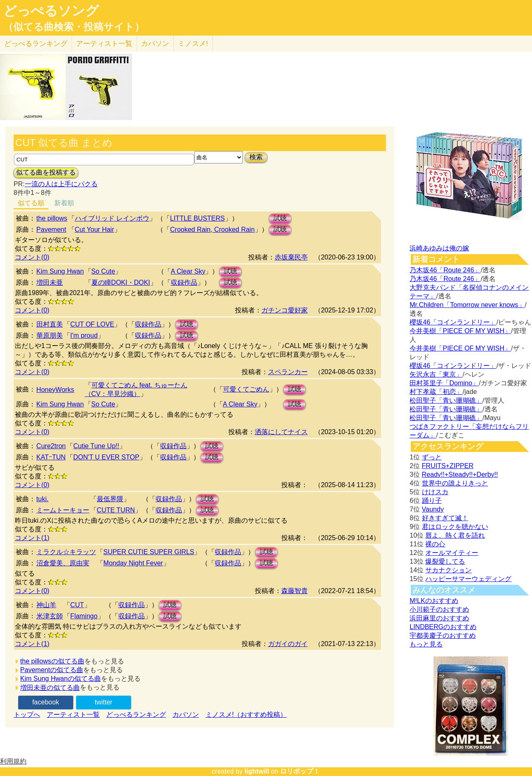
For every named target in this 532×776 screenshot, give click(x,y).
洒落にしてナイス (281, 432)
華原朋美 (50, 335)
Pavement (51, 229)
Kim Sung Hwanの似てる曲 (61, 679)
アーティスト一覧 (73, 715)
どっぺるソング (51, 11)
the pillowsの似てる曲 (52, 661)
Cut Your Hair (95, 229)
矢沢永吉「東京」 (436, 374)
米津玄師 (50, 616)
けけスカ (435, 492)
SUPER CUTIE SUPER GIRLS (149, 552)
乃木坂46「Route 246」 (445, 270)
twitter (104, 702)
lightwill (257, 771)
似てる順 (31, 203)
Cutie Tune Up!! (96, 446)
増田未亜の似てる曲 (50, 688)
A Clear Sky (188, 271)
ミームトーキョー (63, 510)
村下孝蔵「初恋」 (436, 392)
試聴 (280, 218)
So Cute (103, 271)
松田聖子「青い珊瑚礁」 (446, 400)
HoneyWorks (55, 390)
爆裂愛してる (445, 561)
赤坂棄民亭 (291, 257)
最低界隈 (110, 499)
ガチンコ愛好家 (285, 310)
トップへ (27, 715)
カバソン (155, 44)
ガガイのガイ (288, 644)
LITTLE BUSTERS (197, 218)
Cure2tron (51, 446)
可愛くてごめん (246, 389)
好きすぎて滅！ (445, 518)
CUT (77, 605)
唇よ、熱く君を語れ (455, 535)
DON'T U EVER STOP (106, 457)
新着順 (64, 203)
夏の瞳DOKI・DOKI (121, 282)
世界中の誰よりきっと (455, 483)
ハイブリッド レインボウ (112, 218)
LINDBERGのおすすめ (443, 627)
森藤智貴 (295, 591)
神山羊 (46, 605)
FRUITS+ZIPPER (448, 466)
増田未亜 (50, 282)
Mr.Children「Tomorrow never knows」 (467, 305)
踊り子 (432, 501)
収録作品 (184, 282)
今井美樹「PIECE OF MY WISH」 (460, 331)
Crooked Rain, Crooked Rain (212, 229)
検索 (256, 157)
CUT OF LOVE (92, 324)
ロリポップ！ (300, 771)
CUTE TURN (116, 510)
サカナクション (448, 570)
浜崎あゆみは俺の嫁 (439, 248)
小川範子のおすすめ (439, 609)
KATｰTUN (51, 457)
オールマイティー (452, 553)
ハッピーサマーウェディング (468, 579)
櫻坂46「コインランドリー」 (453, 322)
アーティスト (104, 44)
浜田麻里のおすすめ (439, 618)
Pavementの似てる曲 (52, 670)
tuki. (42, 499)
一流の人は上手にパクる (61, 184)
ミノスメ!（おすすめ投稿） (246, 715)
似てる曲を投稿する (46, 172)
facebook (46, 702)
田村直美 (50, 324)
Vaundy (433, 509)
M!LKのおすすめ (434, 601)
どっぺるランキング (136, 715)
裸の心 (435, 544)
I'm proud (84, 335)
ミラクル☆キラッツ (66, 552)
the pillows (52, 218)
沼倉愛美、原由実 (63, 563)
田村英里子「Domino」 (444, 383)
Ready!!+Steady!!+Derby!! (460, 474)
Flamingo (84, 616)
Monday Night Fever (133, 563)
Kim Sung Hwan (60, 271)
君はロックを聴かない (455, 527)
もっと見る (426, 644)
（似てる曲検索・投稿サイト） (74, 27)
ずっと (432, 457)
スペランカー (288, 372)
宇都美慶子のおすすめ (443, 635)
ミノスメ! (193, 44)
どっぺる (36, 44)
